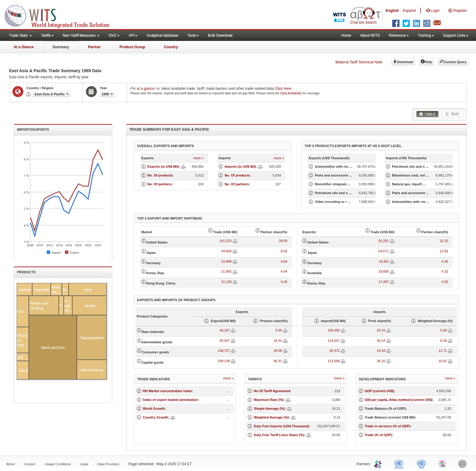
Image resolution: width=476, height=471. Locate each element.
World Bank (464, 463)
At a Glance (24, 47)
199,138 (224, 361)
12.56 (444, 251)
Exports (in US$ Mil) (163, 167)
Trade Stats (20, 35)
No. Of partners (160, 184)
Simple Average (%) (269, 409)
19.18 (381, 351)
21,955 (226, 271)
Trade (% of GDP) (379, 435)
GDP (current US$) (379, 391)
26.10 (381, 361)
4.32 (445, 271)
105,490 (334, 330)
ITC (379, 463)
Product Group (133, 47)
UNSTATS (421, 463)
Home (346, 35)
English (392, 11)
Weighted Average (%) (271, 417)
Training (426, 35)
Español (409, 11)
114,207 (334, 341)
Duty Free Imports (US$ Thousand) (281, 426)
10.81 (443, 361)
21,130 (226, 282)
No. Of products (160, 175)
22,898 (226, 261)
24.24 (381, 330)
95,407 (225, 341)
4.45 (445, 261)
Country (171, 47)
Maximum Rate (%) (269, 400)
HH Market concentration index (168, 391)
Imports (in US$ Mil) (240, 167)
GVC (114, 35)
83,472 (335, 351)
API (133, 35)
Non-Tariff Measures (81, 35)
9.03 (284, 251)
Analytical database (162, 35)
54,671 (384, 251)
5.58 (444, 330)
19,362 (384, 261)
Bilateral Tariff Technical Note (359, 62)
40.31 (278, 361)
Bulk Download (220, 35)
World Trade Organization (443, 463)
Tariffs (47, 35)
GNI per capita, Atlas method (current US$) (399, 400)
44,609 (226, 251)
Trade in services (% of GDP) (388, 426)
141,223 (226, 241)
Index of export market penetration (170, 400)
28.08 (278, 351)
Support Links (456, 35)
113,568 (334, 361)
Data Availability (291, 93)
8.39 (444, 341)
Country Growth (156, 417)
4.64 (284, 261)
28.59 (283, 241)
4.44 (284, 271)
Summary (61, 47)
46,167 (225, 330)
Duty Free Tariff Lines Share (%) (279, 435)
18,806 (384, 271)
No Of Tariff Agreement (272, 391)
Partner (94, 47)
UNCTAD (400, 463)
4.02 (445, 282)
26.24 (381, 341)
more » (199, 158)
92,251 (384, 241)
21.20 (444, 241)
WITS (61, 15)
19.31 (278, 341)
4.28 (284, 282)
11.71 (443, 351)
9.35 (279, 330)
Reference (399, 35)
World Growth (154, 409)
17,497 (384, 282)
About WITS (370, 35)
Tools (193, 35)
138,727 (224, 351)
